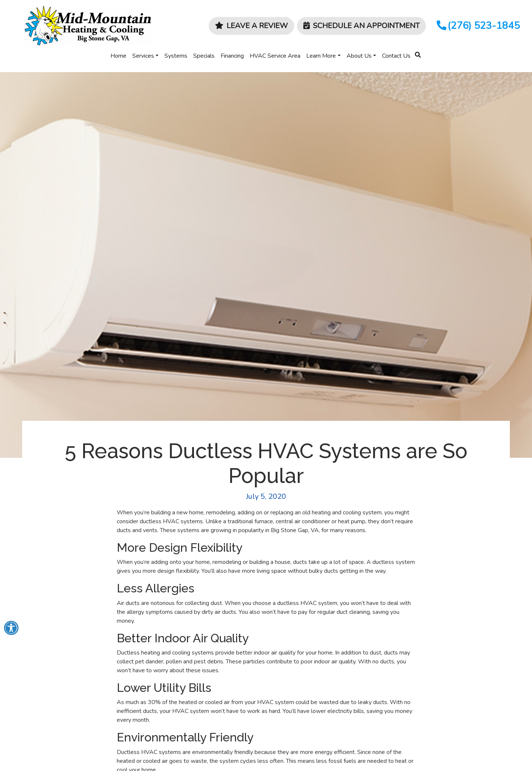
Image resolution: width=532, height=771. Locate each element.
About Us (359, 56)
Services (143, 56)
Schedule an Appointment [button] (362, 26)
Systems (176, 56)
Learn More (321, 56)
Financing (232, 56)
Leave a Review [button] (251, 26)
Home (118, 56)
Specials (204, 56)
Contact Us (396, 56)
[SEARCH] (419, 52)
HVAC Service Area (275, 56)
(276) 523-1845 (478, 26)
